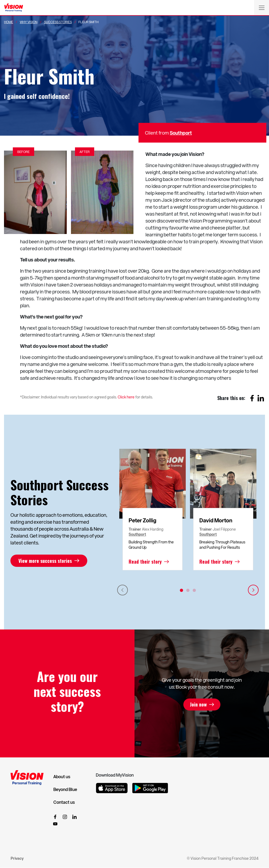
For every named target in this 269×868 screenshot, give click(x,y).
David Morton (216, 520)
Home (9, 22)
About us (62, 777)
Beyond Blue (65, 789)
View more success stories (45, 561)
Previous (122, 590)
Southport (181, 133)
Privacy (17, 858)
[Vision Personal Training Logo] (14, 8)
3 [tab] (194, 590)
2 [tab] (188, 590)
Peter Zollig (143, 520)
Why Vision (29, 22)
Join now (198, 705)
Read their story (145, 562)
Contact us (64, 802)
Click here (126, 397)
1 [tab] (181, 590)
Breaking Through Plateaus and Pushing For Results (222, 545)
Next (253, 590)
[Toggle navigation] (262, 7)
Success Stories (58, 22)
